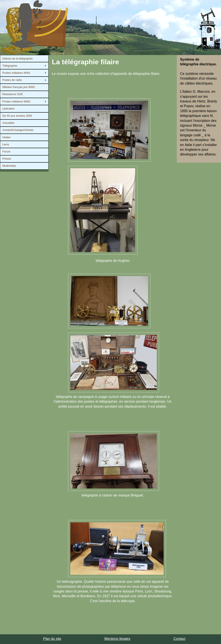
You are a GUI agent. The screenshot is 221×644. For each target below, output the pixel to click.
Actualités (8, 123)
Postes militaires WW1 (16, 73)
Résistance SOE (13, 94)
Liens (6, 144)
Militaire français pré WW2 (19, 87)
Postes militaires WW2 (16, 101)
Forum (6, 152)
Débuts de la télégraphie (18, 59)
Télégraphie (10, 66)
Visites (6, 137)
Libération (9, 109)
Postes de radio (12, 80)
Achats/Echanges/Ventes (18, 130)
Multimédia (9, 166)
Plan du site (52, 639)
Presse (7, 159)
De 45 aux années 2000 (17, 116)
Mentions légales (117, 639)
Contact (179, 639)
